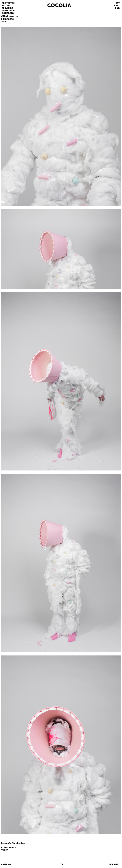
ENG (117, 8)
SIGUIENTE (114, 864)
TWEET (4, 850)
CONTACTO (8, 13)
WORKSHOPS (9, 11)
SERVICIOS (7, 8)
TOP (62, 864)
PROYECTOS (8, 3)
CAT (118, 3)
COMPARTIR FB (8, 848)
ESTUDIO (7, 6)
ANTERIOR (6, 864)
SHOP (5, 16)
